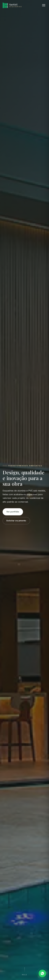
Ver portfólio (13, 512)
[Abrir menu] (44, 5)
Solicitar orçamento (16, 521)
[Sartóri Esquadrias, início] (12, 5)
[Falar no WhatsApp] (42, 973)
